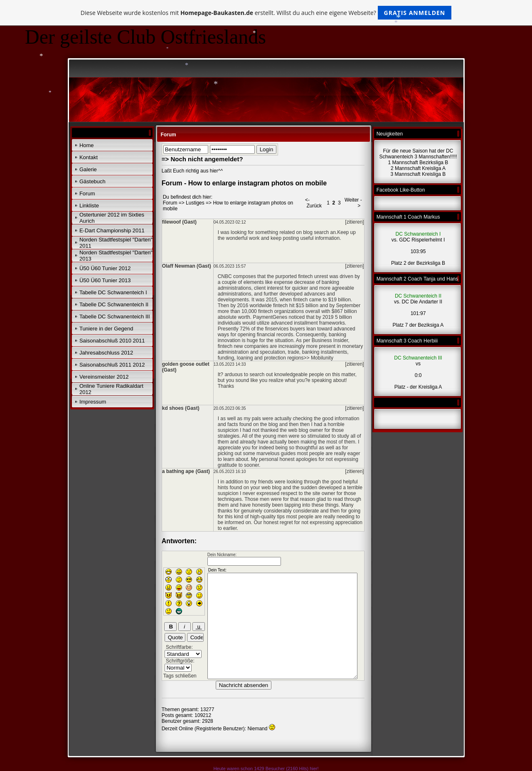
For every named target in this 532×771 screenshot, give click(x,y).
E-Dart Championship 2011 (112, 230)
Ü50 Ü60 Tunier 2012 (105, 268)
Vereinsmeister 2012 (104, 377)
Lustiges (195, 203)
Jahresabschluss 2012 (106, 353)
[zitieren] (354, 222)
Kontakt (89, 157)
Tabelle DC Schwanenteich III (115, 317)
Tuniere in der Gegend (106, 329)
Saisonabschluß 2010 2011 (112, 341)
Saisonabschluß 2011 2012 (112, 365)
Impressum (93, 402)
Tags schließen (180, 676)
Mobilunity (322, 358)
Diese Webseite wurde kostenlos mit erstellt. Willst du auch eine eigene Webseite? (266, 13)
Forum (87, 193)
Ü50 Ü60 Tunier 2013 (105, 280)
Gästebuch (92, 181)
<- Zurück (313, 203)
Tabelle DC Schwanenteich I (113, 292)
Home (87, 145)
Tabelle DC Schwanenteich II (114, 304)
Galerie (88, 169)
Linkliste (89, 206)
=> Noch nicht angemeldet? (202, 159)
